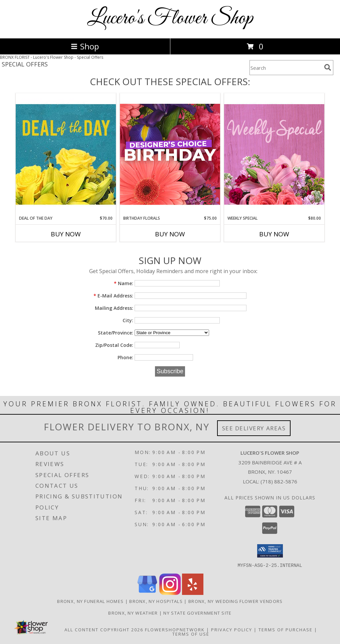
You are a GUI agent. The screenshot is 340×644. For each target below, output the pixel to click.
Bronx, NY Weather (133, 613)
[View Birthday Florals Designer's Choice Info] (170, 154)
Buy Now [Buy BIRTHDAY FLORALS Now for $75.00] (170, 234)
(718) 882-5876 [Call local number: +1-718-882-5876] (279, 481)
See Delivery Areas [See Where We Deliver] (254, 428)
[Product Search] (286, 68)
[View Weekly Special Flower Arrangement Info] (274, 154)
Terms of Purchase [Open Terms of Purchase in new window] (286, 629)
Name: (124, 283)
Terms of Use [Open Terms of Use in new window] (191, 634)
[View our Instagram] (170, 593)
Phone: (125, 357)
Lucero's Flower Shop (170, 19)
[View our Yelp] (193, 593)
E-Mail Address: (113, 296)
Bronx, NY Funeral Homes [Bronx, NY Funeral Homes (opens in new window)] (90, 601)
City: (128, 320)
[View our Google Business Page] (147, 593)
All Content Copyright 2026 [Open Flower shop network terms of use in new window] (104, 629)
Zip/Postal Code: (114, 345)
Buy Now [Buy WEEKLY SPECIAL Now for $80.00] (274, 234)
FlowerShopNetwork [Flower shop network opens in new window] (175, 629)
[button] (270, 551)
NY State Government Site (197, 613)
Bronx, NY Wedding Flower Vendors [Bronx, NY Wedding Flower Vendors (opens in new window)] (236, 601)
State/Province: (116, 333)
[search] (328, 67)
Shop (85, 46)
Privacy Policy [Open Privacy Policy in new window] (232, 629)
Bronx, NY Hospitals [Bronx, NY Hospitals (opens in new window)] (156, 601)
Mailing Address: (114, 308)
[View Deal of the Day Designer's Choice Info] (66, 154)
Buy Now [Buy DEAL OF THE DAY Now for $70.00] (66, 234)
